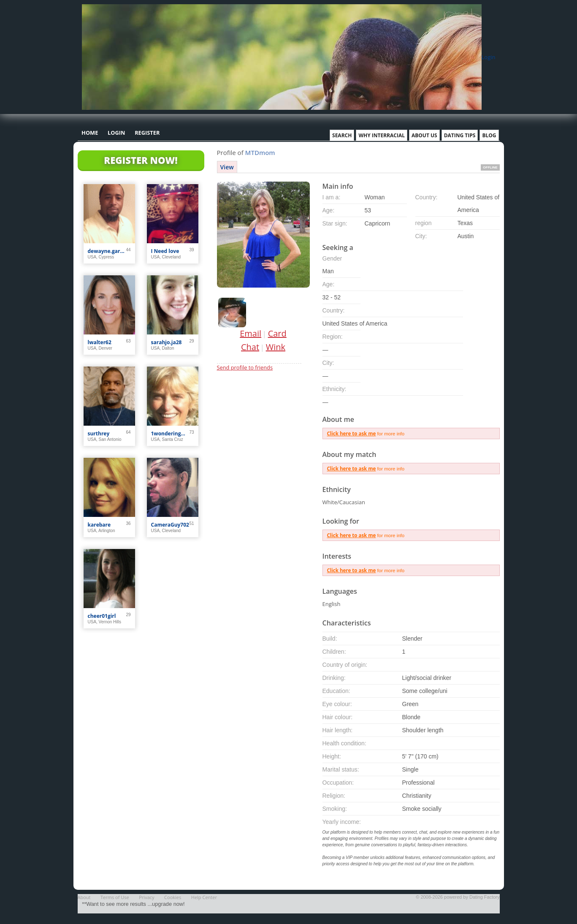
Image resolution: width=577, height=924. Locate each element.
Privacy (146, 897)
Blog (489, 135)
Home (90, 133)
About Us (424, 135)
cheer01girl (102, 616)
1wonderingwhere (170, 433)
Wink (276, 347)
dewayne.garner (107, 251)
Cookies (173, 897)
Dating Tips (460, 135)
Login (489, 57)
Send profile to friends (245, 367)
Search (342, 135)
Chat (250, 347)
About (84, 897)
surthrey (99, 433)
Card (277, 333)
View (227, 167)
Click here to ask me (352, 433)
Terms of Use (115, 897)
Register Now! (141, 160)
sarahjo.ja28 (167, 342)
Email (251, 333)
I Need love (165, 251)
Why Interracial (382, 135)
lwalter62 (100, 342)
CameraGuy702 (170, 525)
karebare (99, 525)
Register (147, 133)
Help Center (204, 897)
